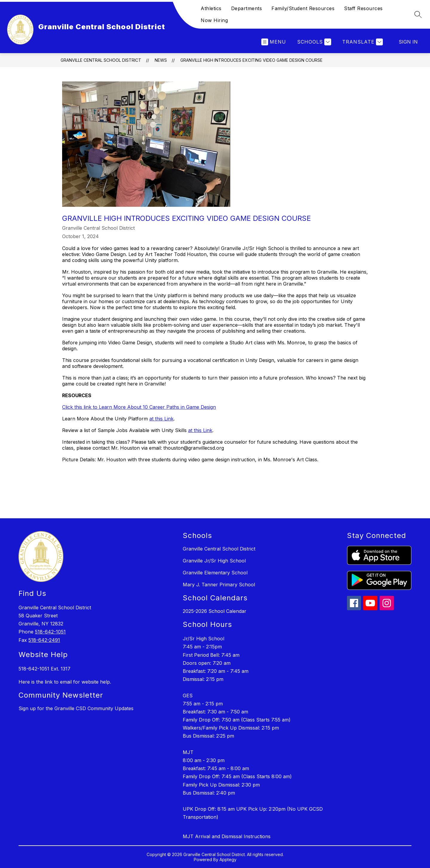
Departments (247, 8)
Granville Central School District (101, 60)
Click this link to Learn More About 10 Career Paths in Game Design (139, 407)
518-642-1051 (50, 632)
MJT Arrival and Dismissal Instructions (227, 836)
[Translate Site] (362, 42)
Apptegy (228, 859)
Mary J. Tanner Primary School (219, 585)
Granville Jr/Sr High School (214, 561)
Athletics (211, 8)
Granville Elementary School (215, 573)
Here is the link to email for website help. (65, 682)
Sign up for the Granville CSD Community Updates (76, 708)
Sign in (408, 42)
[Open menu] (274, 42)
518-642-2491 (44, 640)
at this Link (161, 419)
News (161, 60)
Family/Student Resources (303, 8)
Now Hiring (214, 20)
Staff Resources (363, 8)
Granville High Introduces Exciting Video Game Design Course (251, 60)
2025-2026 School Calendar (215, 611)
